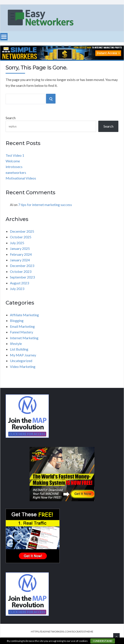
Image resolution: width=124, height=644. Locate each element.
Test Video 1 (15, 155)
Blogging (17, 320)
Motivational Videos (21, 178)
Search (11, 118)
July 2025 (17, 243)
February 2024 (21, 254)
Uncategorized (21, 361)
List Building (19, 349)
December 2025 (22, 231)
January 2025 (20, 248)
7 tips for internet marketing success (45, 205)
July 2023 (17, 289)
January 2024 (20, 260)
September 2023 (22, 277)
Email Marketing (22, 326)
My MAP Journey (23, 355)
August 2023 (19, 283)
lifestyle (16, 343)
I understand (103, 641)
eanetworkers (16, 172)
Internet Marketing (24, 338)
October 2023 (21, 271)
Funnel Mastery (21, 332)
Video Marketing (23, 366)
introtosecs (14, 167)
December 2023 (22, 266)
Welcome (13, 161)
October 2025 (21, 237)
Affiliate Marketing (24, 315)
